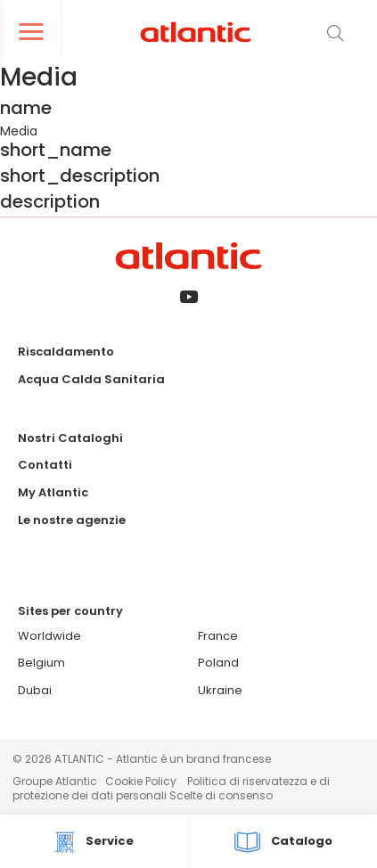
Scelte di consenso (221, 795)
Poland (218, 663)
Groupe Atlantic (55, 781)
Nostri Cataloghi (70, 438)
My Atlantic (53, 492)
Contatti (45, 465)
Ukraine (220, 690)
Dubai (35, 690)
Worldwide (49, 636)
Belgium (41, 663)
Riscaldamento (66, 352)
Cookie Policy (141, 781)
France (218, 636)
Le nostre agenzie (72, 520)
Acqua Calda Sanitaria (91, 379)
